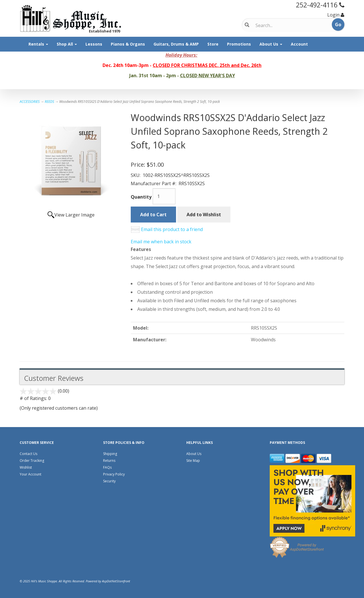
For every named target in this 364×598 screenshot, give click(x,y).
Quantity (141, 197)
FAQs (107, 467)
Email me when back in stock (161, 242)
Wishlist (26, 467)
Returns (109, 461)
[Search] (279, 25)
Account (299, 44)
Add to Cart (153, 215)
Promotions (239, 44)
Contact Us (28, 454)
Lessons (94, 44)
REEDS (49, 102)
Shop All (67, 44)
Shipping (110, 454)
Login (333, 15)
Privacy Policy (114, 474)
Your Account (30, 474)
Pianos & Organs (128, 44)
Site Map (193, 461)
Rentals (38, 44)
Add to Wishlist (204, 215)
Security (109, 481)
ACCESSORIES (30, 102)
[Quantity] (164, 196)
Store (213, 44)
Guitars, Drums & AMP (176, 44)
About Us (271, 44)
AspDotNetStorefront (116, 581)
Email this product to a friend (172, 229)
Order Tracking (32, 461)
